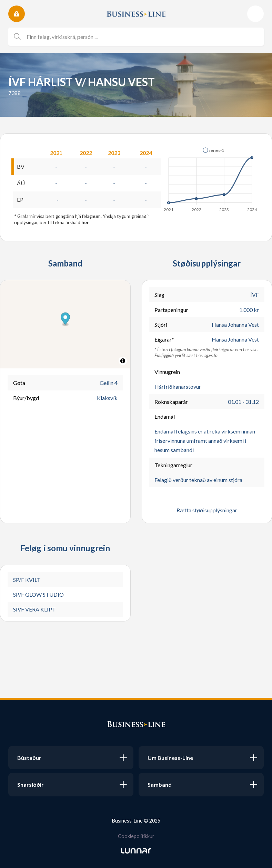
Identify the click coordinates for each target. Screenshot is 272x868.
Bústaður (29, 758)
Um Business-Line (170, 758)
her (85, 222)
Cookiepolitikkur (136, 836)
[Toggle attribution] (123, 361)
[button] (65, 319)
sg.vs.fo (211, 355)
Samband (160, 785)
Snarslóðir (31, 785)
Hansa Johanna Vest (235, 325)
